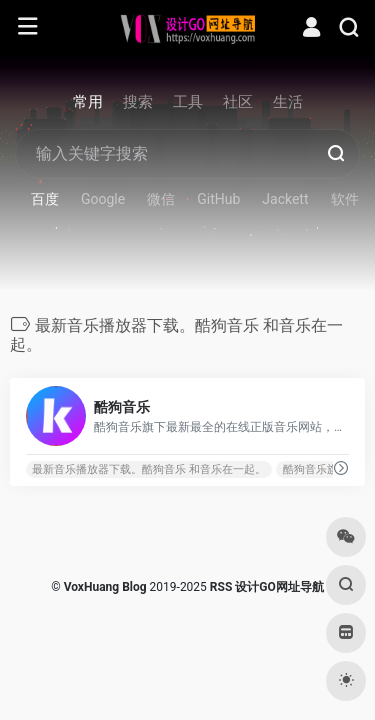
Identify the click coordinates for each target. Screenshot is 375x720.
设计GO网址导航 (279, 587)
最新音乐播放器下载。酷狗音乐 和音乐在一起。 (149, 469)
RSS (221, 587)
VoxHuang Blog (105, 587)
